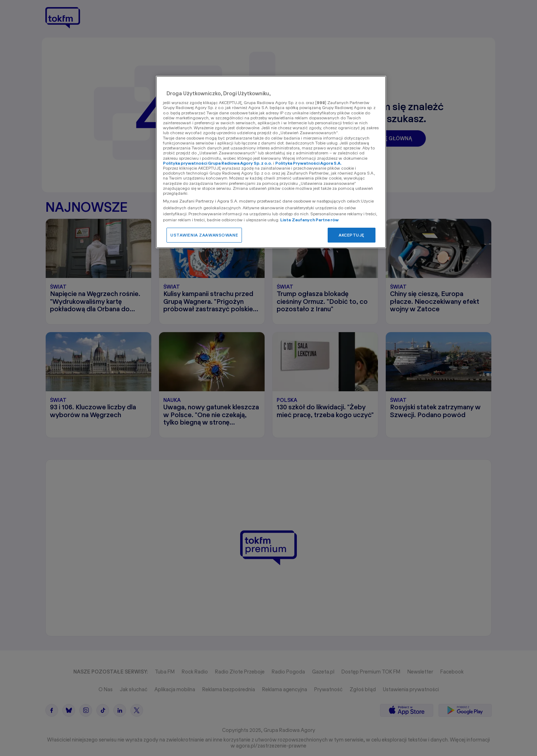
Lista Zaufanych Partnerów (309, 220)
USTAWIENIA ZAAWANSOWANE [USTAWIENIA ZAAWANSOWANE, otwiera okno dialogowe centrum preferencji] (204, 235)
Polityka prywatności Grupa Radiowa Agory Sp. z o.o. (217, 163)
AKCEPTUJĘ (352, 235)
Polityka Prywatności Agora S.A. (308, 163)
